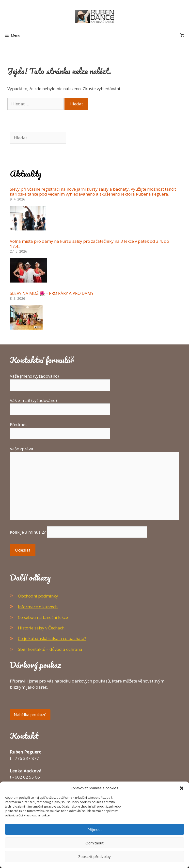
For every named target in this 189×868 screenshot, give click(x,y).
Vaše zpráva (94, 452)
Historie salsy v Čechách (41, 628)
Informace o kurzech (38, 607)
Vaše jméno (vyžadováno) (60, 381)
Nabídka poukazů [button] (30, 715)
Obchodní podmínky (38, 596)
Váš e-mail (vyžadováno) (60, 405)
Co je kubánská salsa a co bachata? (52, 638)
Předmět (60, 429)
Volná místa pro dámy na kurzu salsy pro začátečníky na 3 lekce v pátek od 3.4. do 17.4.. (89, 244)
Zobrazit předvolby (94, 856)
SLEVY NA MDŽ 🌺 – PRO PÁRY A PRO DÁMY (52, 293)
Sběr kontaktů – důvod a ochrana (50, 649)
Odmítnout (94, 843)
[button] (182, 788)
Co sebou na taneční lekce (43, 617)
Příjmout (95, 829)
